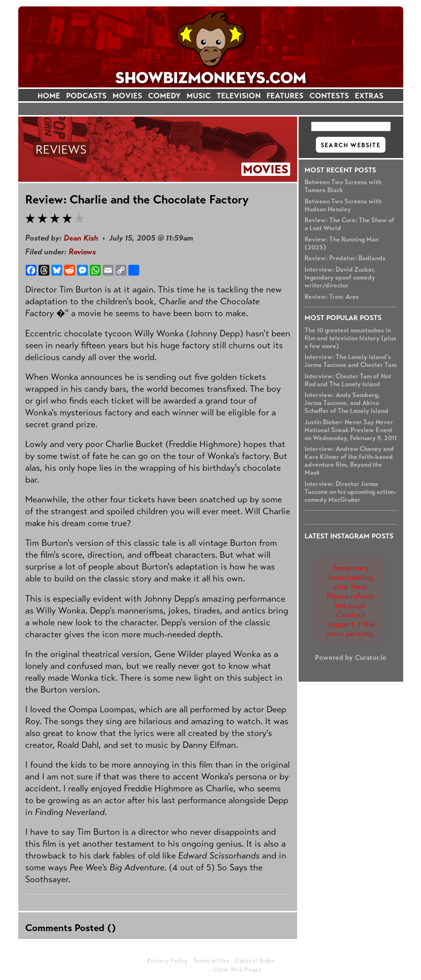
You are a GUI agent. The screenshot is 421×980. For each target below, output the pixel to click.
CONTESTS (329, 96)
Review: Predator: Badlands (345, 258)
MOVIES (127, 96)
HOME (49, 96)
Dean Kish (81, 238)
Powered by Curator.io (351, 657)
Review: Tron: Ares (332, 297)
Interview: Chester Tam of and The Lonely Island (348, 380)
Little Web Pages (237, 970)
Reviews (82, 252)
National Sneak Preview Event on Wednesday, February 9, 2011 (351, 430)
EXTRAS (369, 96)
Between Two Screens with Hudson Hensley (343, 205)
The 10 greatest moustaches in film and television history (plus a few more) (350, 338)
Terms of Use (211, 961)
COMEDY (164, 96)
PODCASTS (86, 96)
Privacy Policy (167, 961)
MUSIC (199, 96)
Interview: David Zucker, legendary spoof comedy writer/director (340, 278)
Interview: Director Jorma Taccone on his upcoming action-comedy (351, 492)
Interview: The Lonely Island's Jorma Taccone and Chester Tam (350, 361)
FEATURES (285, 96)
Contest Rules (255, 961)
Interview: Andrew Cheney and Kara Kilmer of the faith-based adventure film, (349, 461)
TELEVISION (239, 96)
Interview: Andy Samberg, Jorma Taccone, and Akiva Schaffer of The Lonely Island (346, 403)
